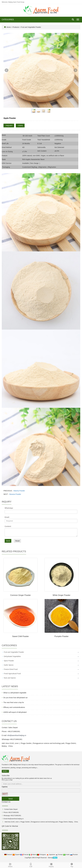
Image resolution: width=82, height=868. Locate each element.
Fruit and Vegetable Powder (31, 27)
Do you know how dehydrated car (15, 698)
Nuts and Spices (10, 678)
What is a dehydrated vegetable (15, 693)
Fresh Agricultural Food (12, 674)
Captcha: (5, 787)
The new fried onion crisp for (14, 702)
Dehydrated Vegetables (12, 656)
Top (72, 865)
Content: (8, 526)
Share (10, 865)
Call (31, 865)
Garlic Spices (9, 665)
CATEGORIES (8, 20)
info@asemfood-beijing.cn (17, 735)
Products (16, 27)
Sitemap (50, 858)
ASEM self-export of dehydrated (15, 712)
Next (75, 70)
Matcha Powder (19, 491)
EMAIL (20, 126)
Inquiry (51, 865)
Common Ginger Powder (20, 595)
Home (9, 27)
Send (8, 541)
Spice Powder (9, 661)
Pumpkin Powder (62, 636)
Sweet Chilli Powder (20, 636)
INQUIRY (9, 126)
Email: (7, 517)
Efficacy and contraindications (14, 707)
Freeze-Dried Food (11, 669)
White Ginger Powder (61, 595)
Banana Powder (15, 494)
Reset (17, 541)
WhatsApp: (9, 508)
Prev (7, 70)
